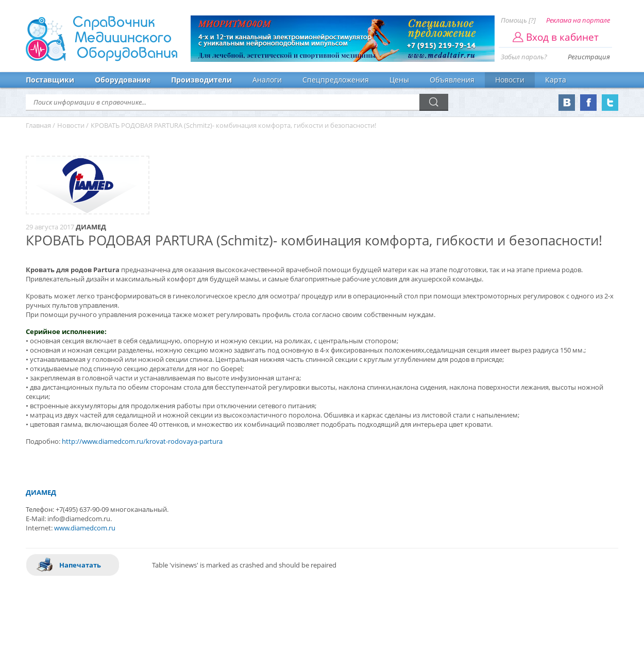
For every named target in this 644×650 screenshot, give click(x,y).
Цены (399, 80)
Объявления (452, 80)
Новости (510, 80)
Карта (556, 80)
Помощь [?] (518, 20)
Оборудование (123, 80)
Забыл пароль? (524, 57)
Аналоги (267, 80)
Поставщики (50, 80)
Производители (201, 80)
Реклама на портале (578, 20)
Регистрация (589, 57)
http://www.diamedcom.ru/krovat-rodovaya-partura (142, 441)
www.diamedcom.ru (85, 528)
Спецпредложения (336, 80)
